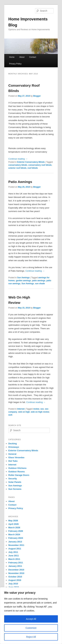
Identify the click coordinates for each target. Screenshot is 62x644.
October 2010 (15, 577)
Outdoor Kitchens (18, 468)
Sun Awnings (23, 278)
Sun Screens (15, 489)
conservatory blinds (18, 165)
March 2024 (14, 535)
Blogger (37, 96)
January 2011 (15, 566)
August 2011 (15, 549)
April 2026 (14, 524)
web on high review (40, 412)
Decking (13, 444)
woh (10, 415)
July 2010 (13, 584)
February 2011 (16, 563)
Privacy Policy (15, 64)
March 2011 (14, 559)
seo (42, 409)
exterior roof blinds (17, 168)
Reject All (31, 637)
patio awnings (39, 281)
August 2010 (15, 580)
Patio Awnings (20, 182)
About (22, 57)
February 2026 (16, 531)
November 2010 (16, 573)
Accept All (31, 619)
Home (12, 57)
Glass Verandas (16, 457)
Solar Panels (15, 482)
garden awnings (23, 281)
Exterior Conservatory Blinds (31, 162)
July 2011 (13, 552)
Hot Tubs (13, 461)
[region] (31, 616)
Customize (31, 628)
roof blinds (33, 168)
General (12, 454)
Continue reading (18, 159)
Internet (21, 409)
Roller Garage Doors (19, 475)
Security (13, 479)
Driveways (14, 447)
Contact (33, 57)
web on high (24, 412)
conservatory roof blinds (40, 165)
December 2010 (16, 570)
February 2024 (16, 538)
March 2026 (14, 528)
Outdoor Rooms (17, 472)
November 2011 (16, 545)
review (36, 409)
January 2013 (15, 542)
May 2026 (13, 521)
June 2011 (14, 556)
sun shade (40, 284)
